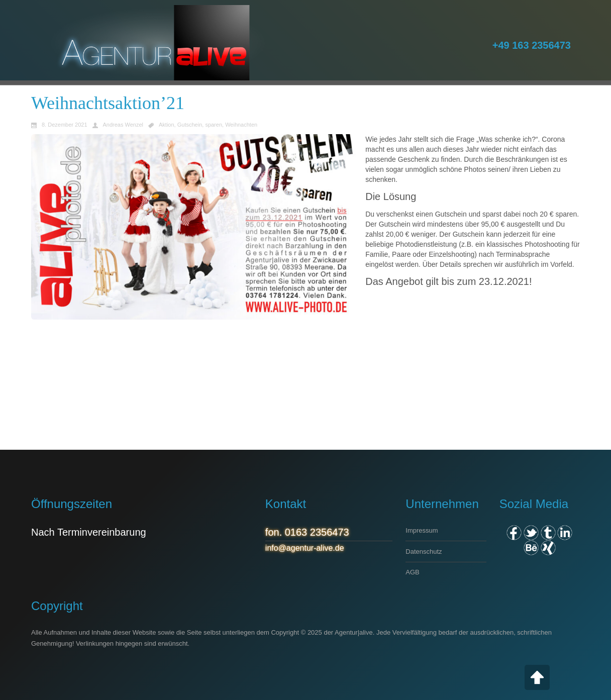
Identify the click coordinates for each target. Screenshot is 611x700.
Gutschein (190, 125)
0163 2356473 (317, 532)
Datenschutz (424, 552)
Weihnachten (241, 125)
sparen (214, 125)
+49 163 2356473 (532, 45)
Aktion (167, 125)
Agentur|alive (354, 632)
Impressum (422, 530)
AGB (412, 572)
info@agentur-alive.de (305, 548)
